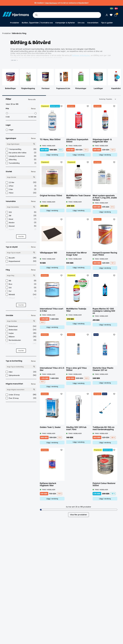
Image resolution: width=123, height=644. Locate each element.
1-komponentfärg (21, 149)
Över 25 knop (21, 398)
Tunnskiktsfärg (21, 163)
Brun (21, 284)
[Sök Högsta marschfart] (34, 389)
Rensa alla (32, 99)
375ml (21, 186)
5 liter (21, 189)
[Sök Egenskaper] (34, 144)
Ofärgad (21, 298)
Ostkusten (21, 344)
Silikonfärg (21, 160)
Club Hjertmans (51, 3)
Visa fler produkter (79, 515)
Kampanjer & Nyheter (65, 23)
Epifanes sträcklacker (81, 55)
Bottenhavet (21, 326)
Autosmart (21, 233)
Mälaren (21, 337)
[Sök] (36, 15)
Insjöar (21, 333)
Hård (21, 372)
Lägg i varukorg (52, 155)
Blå (21, 281)
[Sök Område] (34, 321)
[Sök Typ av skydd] (34, 253)
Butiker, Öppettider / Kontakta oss (37, 23)
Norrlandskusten (21, 340)
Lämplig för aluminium (21, 156)
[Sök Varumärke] (34, 207)
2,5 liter (21, 182)
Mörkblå (21, 295)
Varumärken (93, 23)
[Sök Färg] (34, 275)
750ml (21, 193)
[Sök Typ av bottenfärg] (34, 367)
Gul (21, 291)
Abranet (21, 226)
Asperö (21, 229)
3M (21, 216)
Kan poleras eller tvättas (21, 153)
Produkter (15, 23)
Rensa (33, 109)
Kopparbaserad (21, 261)
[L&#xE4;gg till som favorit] (61, 106)
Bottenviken (21, 330)
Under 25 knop (21, 395)
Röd (21, 301)
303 (21, 212)
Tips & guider (107, 23)
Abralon (21, 223)
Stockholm (21, 347)
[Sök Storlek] (34, 177)
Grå (21, 288)
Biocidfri (21, 258)
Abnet (21, 219)
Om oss (81, 23)
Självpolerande (21, 375)
